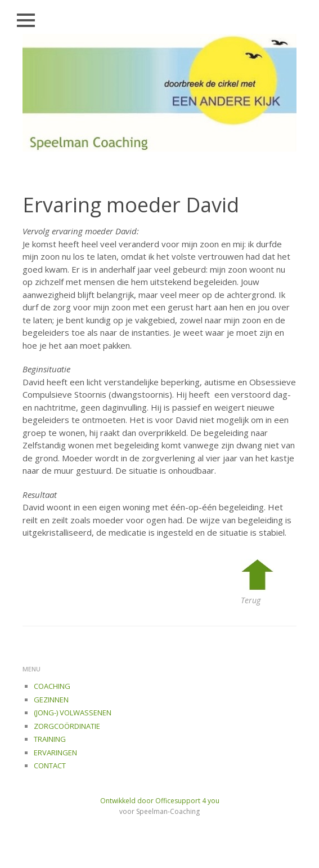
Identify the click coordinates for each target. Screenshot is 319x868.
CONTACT (50, 765)
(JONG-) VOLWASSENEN (73, 713)
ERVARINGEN (55, 753)
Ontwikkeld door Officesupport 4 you (160, 801)
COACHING (52, 686)
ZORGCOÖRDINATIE (67, 726)
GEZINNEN (51, 700)
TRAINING (50, 739)
